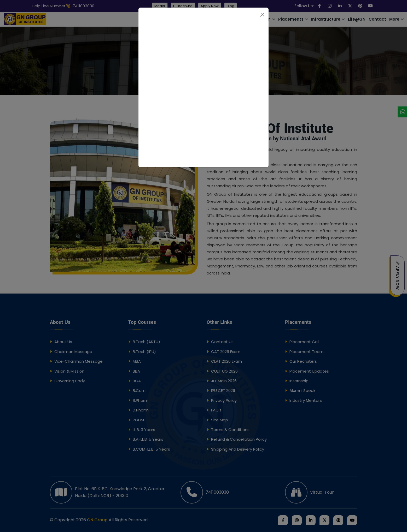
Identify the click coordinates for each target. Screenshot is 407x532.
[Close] (262, 15)
